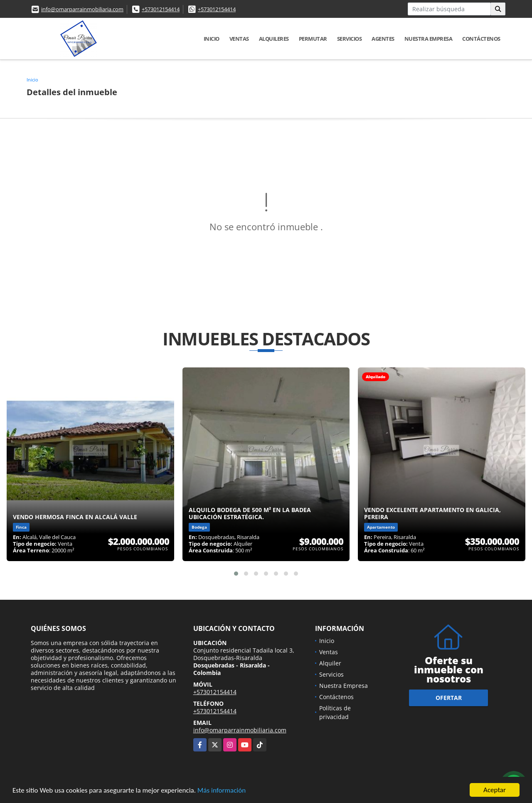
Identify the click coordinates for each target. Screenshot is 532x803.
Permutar (313, 39)
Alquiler (330, 663)
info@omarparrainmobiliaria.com (82, 9)
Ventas (239, 39)
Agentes (383, 39)
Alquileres (274, 39)
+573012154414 (161, 9)
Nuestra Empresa (429, 39)
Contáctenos (481, 39)
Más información (222, 791)
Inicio (212, 39)
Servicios (350, 39)
